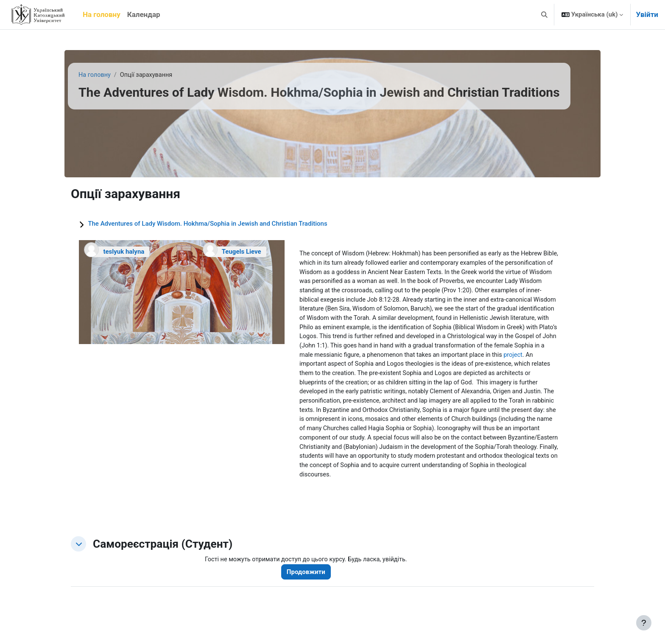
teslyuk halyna (124, 252)
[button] (544, 15)
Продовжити (310, 581)
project (383, 368)
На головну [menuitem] (102, 14)
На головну (95, 75)
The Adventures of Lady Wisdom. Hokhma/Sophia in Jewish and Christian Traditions (207, 224)
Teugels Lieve (242, 252)
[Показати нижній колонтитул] (644, 623)
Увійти (647, 14)
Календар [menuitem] (144, 14)
